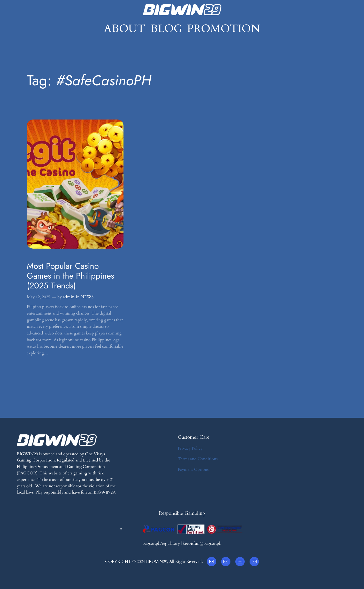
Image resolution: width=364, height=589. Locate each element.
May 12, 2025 (38, 297)
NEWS (87, 297)
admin (69, 297)
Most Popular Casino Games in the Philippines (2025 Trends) (71, 276)
